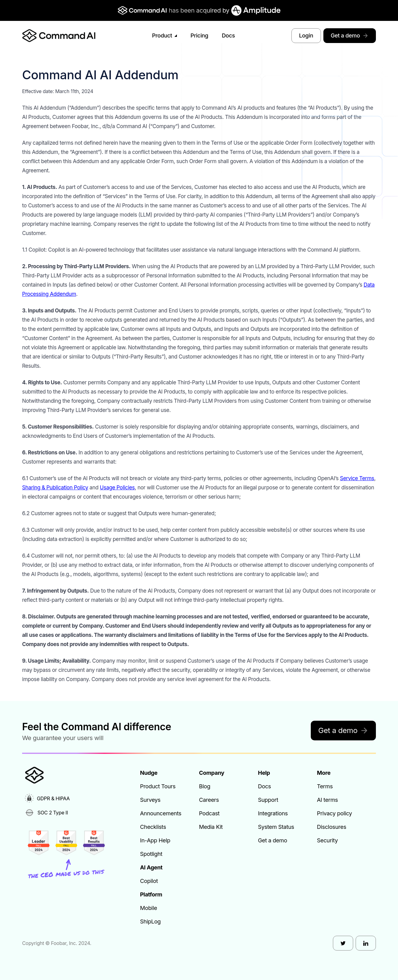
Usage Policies (117, 488)
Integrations (273, 813)
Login (306, 35)
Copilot (149, 881)
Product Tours (158, 786)
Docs (228, 35)
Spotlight (151, 854)
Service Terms (357, 478)
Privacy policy (334, 813)
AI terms (327, 800)
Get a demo (350, 35)
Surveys (150, 800)
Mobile (148, 908)
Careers (209, 800)
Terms (325, 786)
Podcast (209, 813)
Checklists (153, 827)
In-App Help (155, 840)
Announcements (161, 813)
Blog (205, 786)
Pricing (199, 35)
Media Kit (211, 827)
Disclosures (332, 827)
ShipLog (150, 921)
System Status (276, 827)
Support (268, 800)
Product (164, 35)
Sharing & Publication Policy (55, 488)
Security (327, 840)
